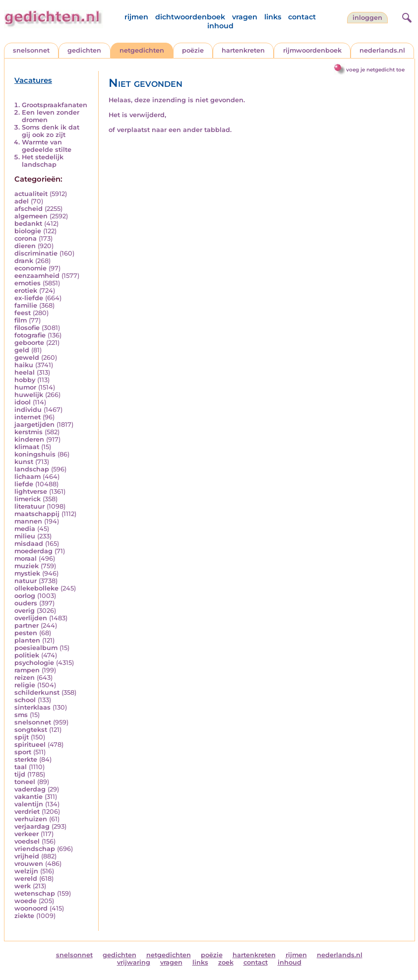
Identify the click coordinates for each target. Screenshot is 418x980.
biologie (28, 231)
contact (302, 17)
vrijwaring (134, 962)
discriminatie (36, 253)
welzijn (26, 871)
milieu (25, 536)
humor (25, 387)
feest (23, 313)
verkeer (27, 834)
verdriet (27, 812)
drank (24, 261)
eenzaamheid (37, 276)
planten (27, 640)
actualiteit (31, 194)
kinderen (29, 439)
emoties (28, 283)
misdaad (29, 544)
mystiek (27, 573)
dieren (25, 246)
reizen (25, 678)
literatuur (30, 506)
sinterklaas (32, 707)
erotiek (26, 291)
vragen (245, 17)
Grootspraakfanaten (55, 105)
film (21, 320)
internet (28, 417)
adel (22, 201)
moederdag (33, 551)
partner (27, 625)
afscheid (29, 209)
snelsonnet (31, 50)
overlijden (31, 618)
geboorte (29, 343)
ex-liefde (29, 298)
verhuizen (31, 819)
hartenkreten (243, 50)
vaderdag (30, 789)
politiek (27, 655)
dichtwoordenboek (190, 17)
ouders (26, 603)
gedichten (84, 50)
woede (26, 901)
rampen (27, 670)
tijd (20, 774)
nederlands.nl (382, 50)
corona (26, 238)
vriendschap (35, 849)
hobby (25, 380)
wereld (26, 879)
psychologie (34, 663)
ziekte (24, 916)
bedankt (28, 224)
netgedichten (142, 50)
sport (23, 752)
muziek (27, 566)
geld (22, 350)
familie (26, 305)
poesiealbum (36, 648)
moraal (26, 558)
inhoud (220, 26)
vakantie (29, 797)
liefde (24, 484)
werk (23, 886)
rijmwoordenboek (312, 50)
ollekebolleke (36, 588)
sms (21, 715)
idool (23, 402)
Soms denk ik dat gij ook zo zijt (51, 131)
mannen (28, 521)
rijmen (136, 17)
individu (28, 410)
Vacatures (33, 80)
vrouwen (29, 864)
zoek (226, 962)
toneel (25, 782)
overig (25, 611)
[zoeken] (406, 16)
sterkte (26, 759)
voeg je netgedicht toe (375, 70)
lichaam (28, 477)
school (25, 700)
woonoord (31, 908)
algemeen (31, 216)
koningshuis (35, 454)
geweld (27, 358)
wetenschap (35, 893)
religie (25, 685)
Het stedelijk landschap (43, 161)
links (273, 17)
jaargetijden (34, 425)
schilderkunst (37, 692)
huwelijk (29, 395)
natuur (26, 581)
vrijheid (27, 856)
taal (21, 767)
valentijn (29, 804)
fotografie (30, 335)
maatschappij (37, 514)
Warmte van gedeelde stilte (47, 146)
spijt (22, 737)
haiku (24, 365)
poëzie (193, 50)
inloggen (367, 18)
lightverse (31, 491)
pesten (26, 633)
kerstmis (29, 432)
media (25, 529)
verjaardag (32, 826)
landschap (32, 469)
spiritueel (30, 745)
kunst (24, 462)
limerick (28, 499)
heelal (25, 372)
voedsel (27, 841)
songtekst (31, 730)
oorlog (25, 596)
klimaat (27, 447)
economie (30, 268)
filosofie (27, 328)
